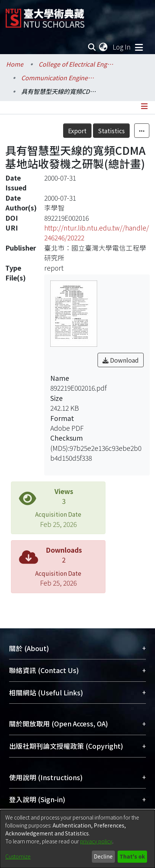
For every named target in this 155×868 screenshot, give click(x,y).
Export (77, 131)
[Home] (45, 15)
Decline (103, 856)
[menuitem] (104, 47)
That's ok (132, 856)
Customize (18, 856)
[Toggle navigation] (139, 47)
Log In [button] (122, 47)
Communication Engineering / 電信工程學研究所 (59, 78)
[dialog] (77, 839)
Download (121, 360)
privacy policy (96, 841)
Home (15, 64)
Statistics (111, 131)
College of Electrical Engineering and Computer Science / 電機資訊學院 (76, 64)
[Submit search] (92, 47)
